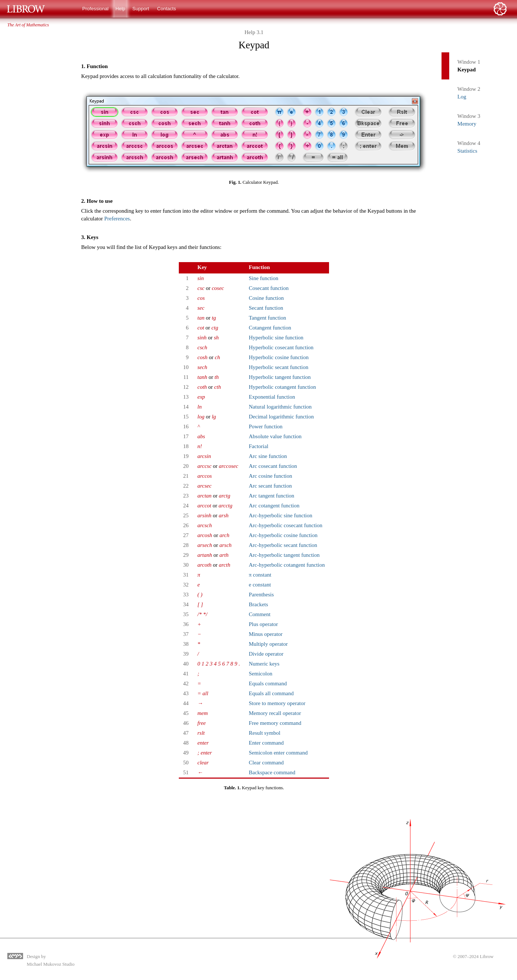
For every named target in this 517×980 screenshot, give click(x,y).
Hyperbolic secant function (278, 367)
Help (120, 9)
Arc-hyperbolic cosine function (283, 535)
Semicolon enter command (278, 753)
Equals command (268, 683)
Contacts (167, 9)
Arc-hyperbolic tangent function (284, 555)
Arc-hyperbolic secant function (283, 545)
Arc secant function (270, 486)
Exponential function (272, 397)
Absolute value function (275, 436)
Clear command (266, 763)
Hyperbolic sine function (276, 338)
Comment (260, 614)
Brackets (258, 604)
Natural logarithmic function (280, 407)
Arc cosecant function (273, 466)
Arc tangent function (272, 496)
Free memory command (275, 723)
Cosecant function (269, 288)
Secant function (266, 308)
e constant (260, 585)
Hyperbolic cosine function (279, 357)
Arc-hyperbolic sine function (280, 515)
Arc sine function (268, 456)
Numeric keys (264, 664)
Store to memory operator (277, 703)
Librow (487, 957)
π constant (260, 575)
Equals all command (271, 693)
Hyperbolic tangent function (280, 377)
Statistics (467, 151)
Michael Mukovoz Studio (51, 964)
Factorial (258, 446)
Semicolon (261, 674)
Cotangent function (270, 328)
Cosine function (266, 298)
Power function (266, 426)
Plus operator (263, 624)
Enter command (266, 743)
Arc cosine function (270, 476)
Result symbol (265, 733)
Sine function (263, 278)
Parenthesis (261, 595)
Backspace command (272, 772)
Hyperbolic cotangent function (282, 387)
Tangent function (267, 318)
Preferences (117, 219)
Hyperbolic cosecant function (281, 347)
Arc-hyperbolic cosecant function (286, 525)
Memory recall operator (275, 713)
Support (141, 9)
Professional (96, 9)
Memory (467, 124)
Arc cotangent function (274, 506)
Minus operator (266, 634)
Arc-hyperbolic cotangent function (287, 565)
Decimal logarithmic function (281, 417)
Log (462, 97)
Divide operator (266, 654)
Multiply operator (268, 644)
